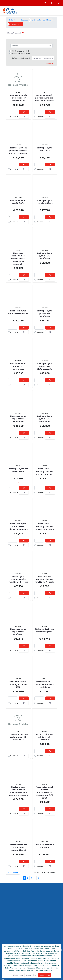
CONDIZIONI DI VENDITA (11, 933)
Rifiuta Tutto (18, 975)
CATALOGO (6, 923)
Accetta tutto (44, 975)
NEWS (4, 928)
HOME (4, 921)
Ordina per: (43, 58)
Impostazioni (31, 975)
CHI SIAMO (6, 926)
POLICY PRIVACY (8, 938)
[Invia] (50, 46)
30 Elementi (14, 873)
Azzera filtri (49, 64)
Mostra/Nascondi (14, 33)
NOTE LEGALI (7, 940)
